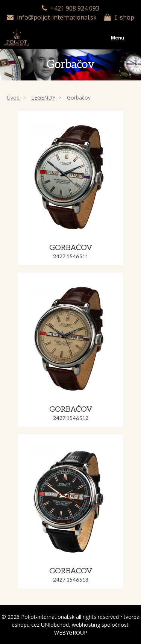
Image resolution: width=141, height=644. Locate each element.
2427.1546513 (71, 580)
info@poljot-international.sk (57, 17)
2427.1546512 (71, 418)
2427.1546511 (71, 257)
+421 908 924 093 (75, 8)
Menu (70, 30)
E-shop (124, 17)
